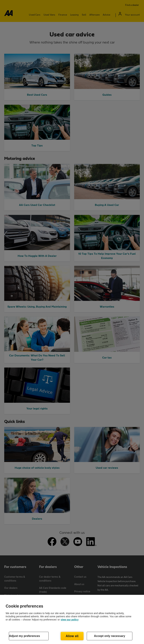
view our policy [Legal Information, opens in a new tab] (70, 620)
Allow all (72, 636)
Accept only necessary (110, 636)
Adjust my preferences (24, 636)
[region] (72, 619)
